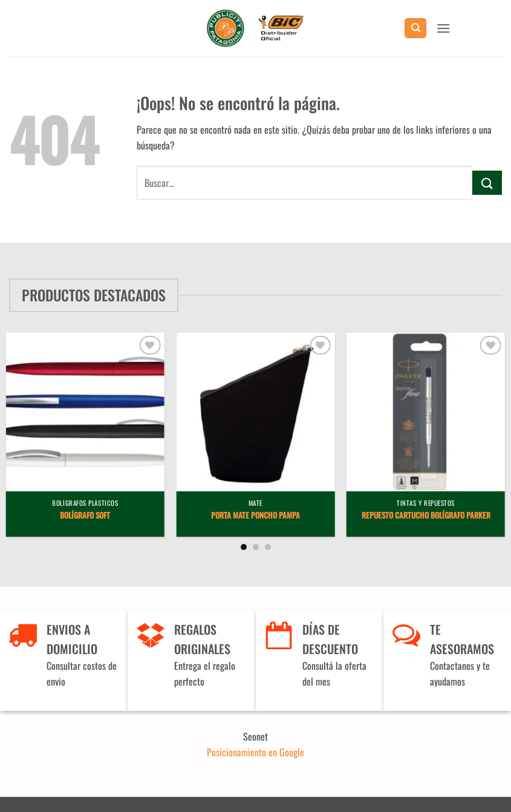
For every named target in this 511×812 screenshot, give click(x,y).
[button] (443, 28)
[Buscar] (415, 28)
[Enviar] (487, 182)
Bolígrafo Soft (85, 516)
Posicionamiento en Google (256, 752)
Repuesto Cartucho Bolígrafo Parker (426, 516)
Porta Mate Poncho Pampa (256, 516)
